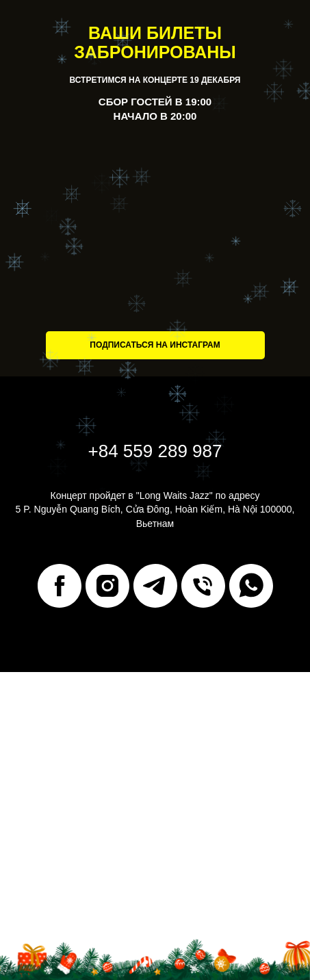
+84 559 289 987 (155, 451)
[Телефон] (203, 586)
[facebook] (60, 586)
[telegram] (155, 586)
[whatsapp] (251, 586)
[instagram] (107, 586)
